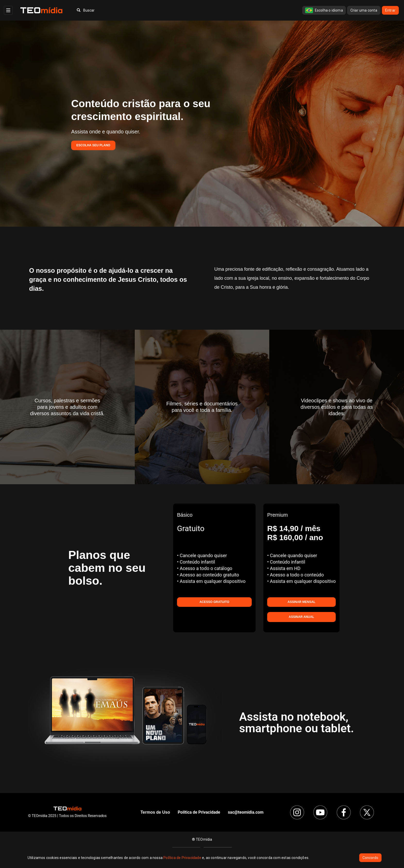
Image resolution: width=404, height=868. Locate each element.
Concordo (370, 858)
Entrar (390, 10)
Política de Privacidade (182, 858)
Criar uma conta (364, 10)
